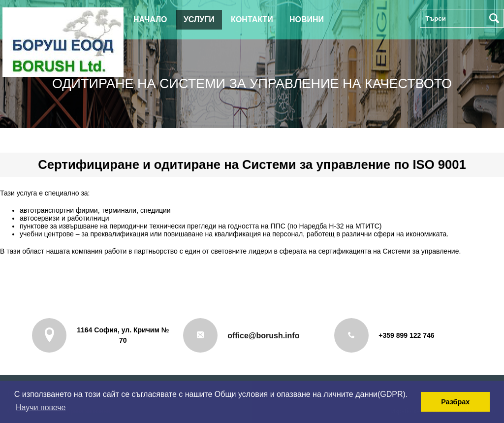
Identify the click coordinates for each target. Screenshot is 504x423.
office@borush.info (263, 336)
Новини (307, 19)
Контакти (252, 19)
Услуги (199, 19)
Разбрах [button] (455, 402)
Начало (150, 19)
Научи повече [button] (41, 407)
